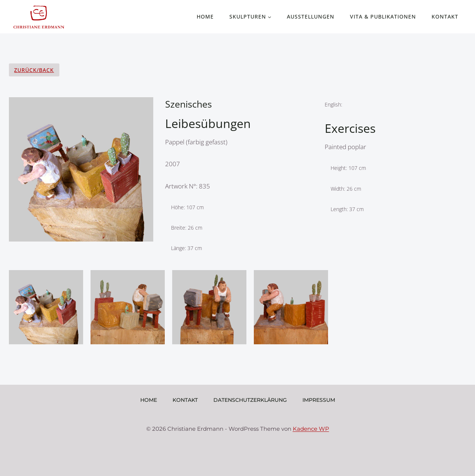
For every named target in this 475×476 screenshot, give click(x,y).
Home (205, 17)
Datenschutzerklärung (250, 400)
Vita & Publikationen (383, 17)
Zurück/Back (34, 70)
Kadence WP (311, 429)
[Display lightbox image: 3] (209, 309)
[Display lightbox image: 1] (46, 309)
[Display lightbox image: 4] (291, 309)
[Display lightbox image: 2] (128, 309)
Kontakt (445, 17)
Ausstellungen (311, 17)
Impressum (319, 400)
